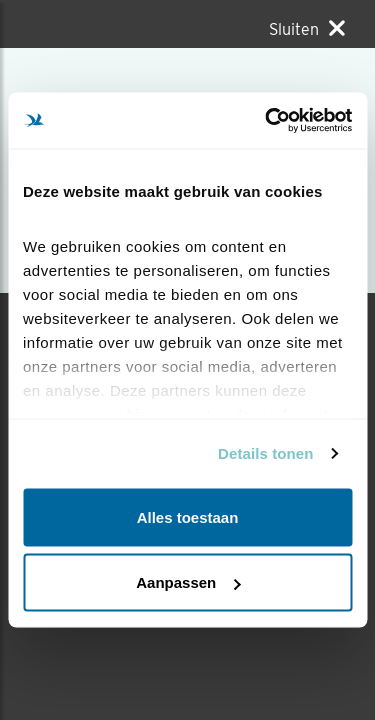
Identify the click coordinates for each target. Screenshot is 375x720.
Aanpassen (188, 582)
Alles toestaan (188, 516)
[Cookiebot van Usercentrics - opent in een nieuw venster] (267, 121)
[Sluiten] (307, 29)
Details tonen (265, 453)
